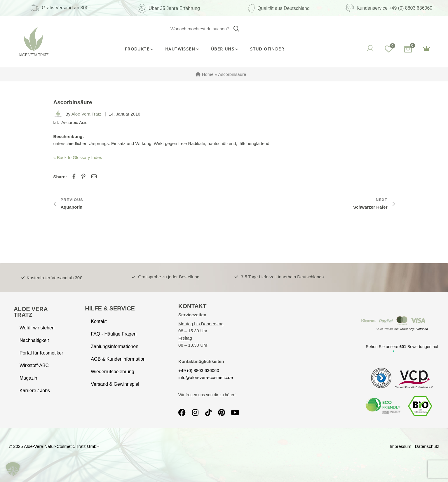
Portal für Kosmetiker (41, 353)
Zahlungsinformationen (115, 346)
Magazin (28, 378)
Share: (60, 177)
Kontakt (99, 321)
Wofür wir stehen (37, 328)
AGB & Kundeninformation (118, 359)
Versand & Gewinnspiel (115, 384)
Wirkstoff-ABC (34, 365)
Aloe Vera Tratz (87, 114)
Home (208, 74)
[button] (13, 469)
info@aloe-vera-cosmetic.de (206, 377)
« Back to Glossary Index (78, 157)
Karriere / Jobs (35, 391)
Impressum (400, 446)
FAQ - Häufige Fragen (114, 334)
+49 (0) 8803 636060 (199, 370)
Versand (422, 329)
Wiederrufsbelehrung (113, 372)
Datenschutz (427, 446)
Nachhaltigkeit (34, 340)
